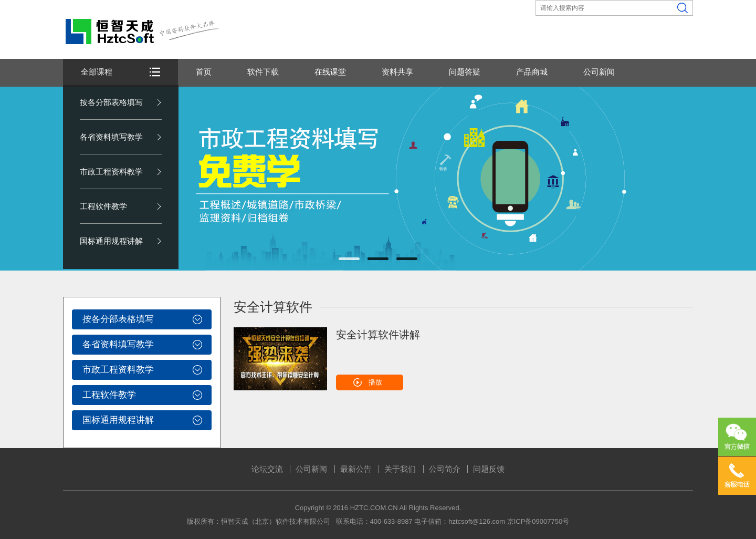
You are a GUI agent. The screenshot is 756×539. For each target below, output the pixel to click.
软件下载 (263, 72)
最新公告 (356, 469)
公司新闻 (599, 72)
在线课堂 (330, 72)
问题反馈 (489, 469)
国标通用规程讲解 (111, 241)
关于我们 (400, 469)
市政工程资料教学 (111, 172)
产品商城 (532, 72)
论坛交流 (267, 469)
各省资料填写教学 (111, 137)
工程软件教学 (103, 206)
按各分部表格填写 (111, 102)
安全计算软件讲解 (378, 335)
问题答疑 (465, 72)
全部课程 (97, 72)
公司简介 (445, 469)
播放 (375, 382)
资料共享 (397, 72)
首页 (204, 72)
